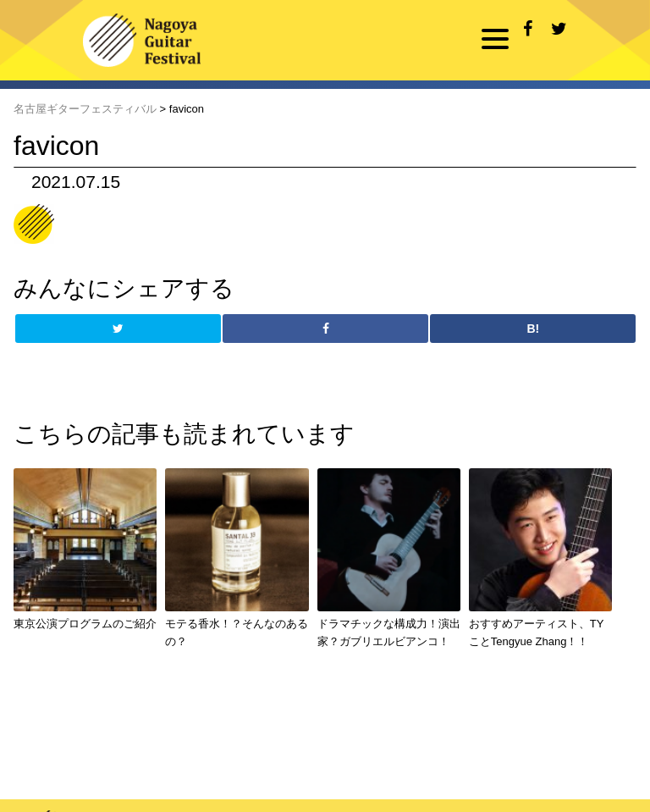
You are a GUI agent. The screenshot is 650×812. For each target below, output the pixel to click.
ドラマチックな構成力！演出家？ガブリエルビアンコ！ (389, 632)
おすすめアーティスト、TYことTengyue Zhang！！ (537, 632)
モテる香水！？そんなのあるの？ (237, 632)
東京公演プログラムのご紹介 (85, 624)
